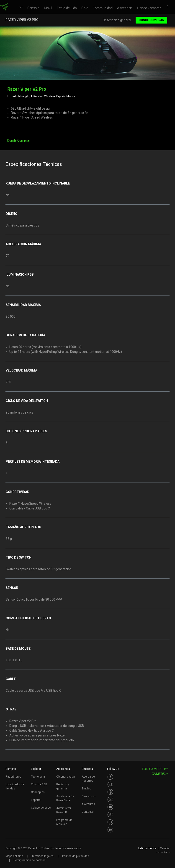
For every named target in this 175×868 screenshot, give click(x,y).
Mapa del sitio (14, 856)
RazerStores (13, 777)
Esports (36, 800)
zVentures (88, 804)
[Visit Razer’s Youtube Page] (110, 807)
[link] (4, 7)
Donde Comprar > (20, 140)
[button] (169, 7)
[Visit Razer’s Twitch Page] (110, 822)
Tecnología (38, 777)
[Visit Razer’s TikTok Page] (110, 815)
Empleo (86, 789)
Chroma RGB (39, 784)
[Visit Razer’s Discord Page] (110, 830)
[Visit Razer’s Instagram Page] (110, 784)
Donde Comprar (151, 20)
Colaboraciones (41, 808)
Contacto (88, 812)
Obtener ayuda (66, 777)
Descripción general (117, 20)
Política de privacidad (76, 856)
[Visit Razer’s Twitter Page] (110, 799)
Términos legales (43, 856)
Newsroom (89, 796)
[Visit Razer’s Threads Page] (110, 792)
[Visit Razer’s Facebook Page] (110, 777)
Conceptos (38, 792)
